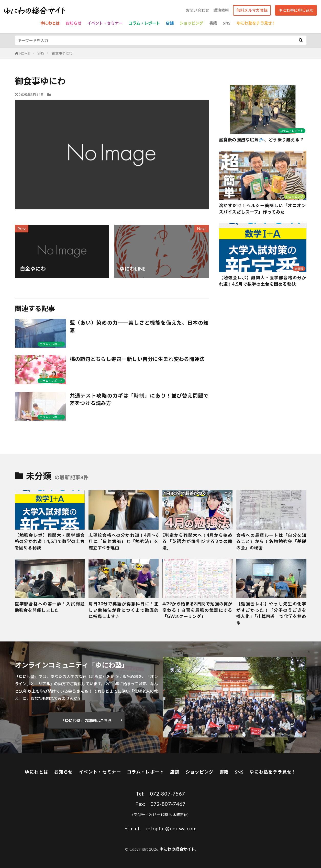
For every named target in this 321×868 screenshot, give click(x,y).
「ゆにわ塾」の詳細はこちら (86, 721)
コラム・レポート (144, 23)
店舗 (170, 23)
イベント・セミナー (105, 23)
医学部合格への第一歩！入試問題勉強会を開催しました (50, 607)
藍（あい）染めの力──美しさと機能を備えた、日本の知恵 (139, 326)
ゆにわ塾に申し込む (296, 10)
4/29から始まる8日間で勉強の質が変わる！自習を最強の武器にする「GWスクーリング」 (197, 610)
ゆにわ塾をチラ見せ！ (256, 23)
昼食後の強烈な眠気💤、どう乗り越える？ (262, 140)
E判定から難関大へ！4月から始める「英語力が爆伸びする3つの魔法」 (197, 542)
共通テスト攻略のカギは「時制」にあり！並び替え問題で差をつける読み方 (139, 399)
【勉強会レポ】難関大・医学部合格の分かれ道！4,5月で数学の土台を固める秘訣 (263, 281)
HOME (25, 53)
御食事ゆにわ (62, 53)
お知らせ (74, 23)
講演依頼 (221, 10)
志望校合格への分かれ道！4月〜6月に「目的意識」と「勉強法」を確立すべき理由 (124, 542)
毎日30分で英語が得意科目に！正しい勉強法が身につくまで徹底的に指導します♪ (124, 610)
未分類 (299, 269)
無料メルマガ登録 (252, 10)
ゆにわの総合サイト (177, 849)
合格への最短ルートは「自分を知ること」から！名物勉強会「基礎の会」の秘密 (271, 542)
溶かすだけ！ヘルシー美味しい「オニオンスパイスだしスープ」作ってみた (263, 209)
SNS (227, 23)
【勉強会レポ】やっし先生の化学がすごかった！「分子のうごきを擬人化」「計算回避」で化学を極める (271, 613)
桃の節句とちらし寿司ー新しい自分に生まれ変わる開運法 (137, 359)
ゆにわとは (50, 23)
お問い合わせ (197, 10)
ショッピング (191, 23)
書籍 (213, 23)
